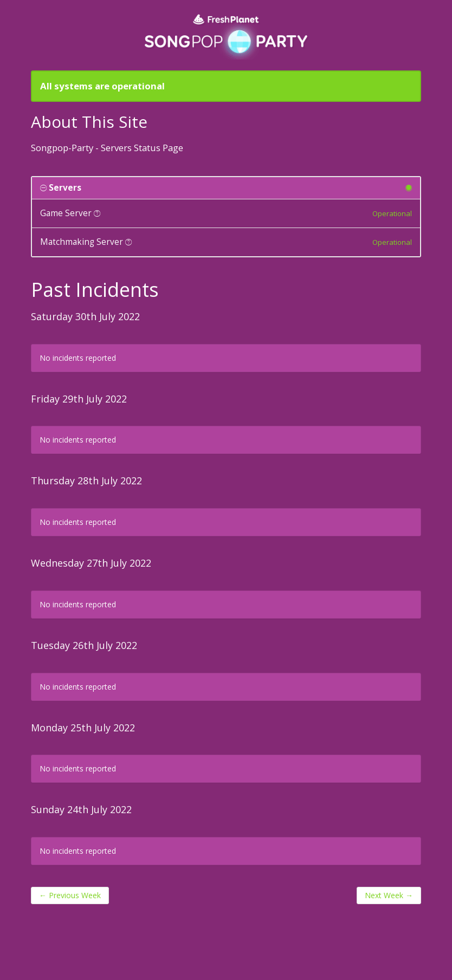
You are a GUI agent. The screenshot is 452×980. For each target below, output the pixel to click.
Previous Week (70, 895)
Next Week (389, 895)
